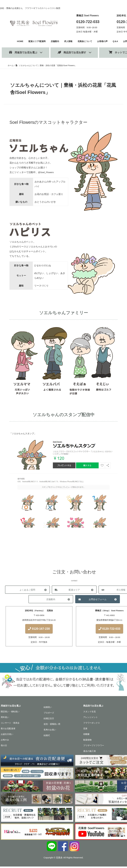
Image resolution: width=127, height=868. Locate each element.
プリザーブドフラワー (94, 747)
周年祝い (5, 719)
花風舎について (85, 41)
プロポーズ (49, 714)
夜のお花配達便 (8, 730)
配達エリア (74, 590)
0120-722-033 (88, 22)
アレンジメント (91, 719)
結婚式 (47, 737)
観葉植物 (87, 741)
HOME (18, 41)
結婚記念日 (49, 720)
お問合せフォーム (98, 599)
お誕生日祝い (7, 736)
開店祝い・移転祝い (10, 713)
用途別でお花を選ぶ (23, 52)
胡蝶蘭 (86, 736)
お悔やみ (5, 741)
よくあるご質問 (27, 590)
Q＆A (117, 41)
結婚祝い (48, 709)
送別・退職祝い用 (52, 726)
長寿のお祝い (50, 731)
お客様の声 (104, 41)
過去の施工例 (89, 753)
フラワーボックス (92, 724)
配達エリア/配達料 (35, 41)
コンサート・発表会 (10, 724)
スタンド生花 (89, 713)
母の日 (4, 747)
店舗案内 (54, 41)
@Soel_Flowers (46, 172)
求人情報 (68, 41)
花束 (85, 730)
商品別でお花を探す (72, 52)
